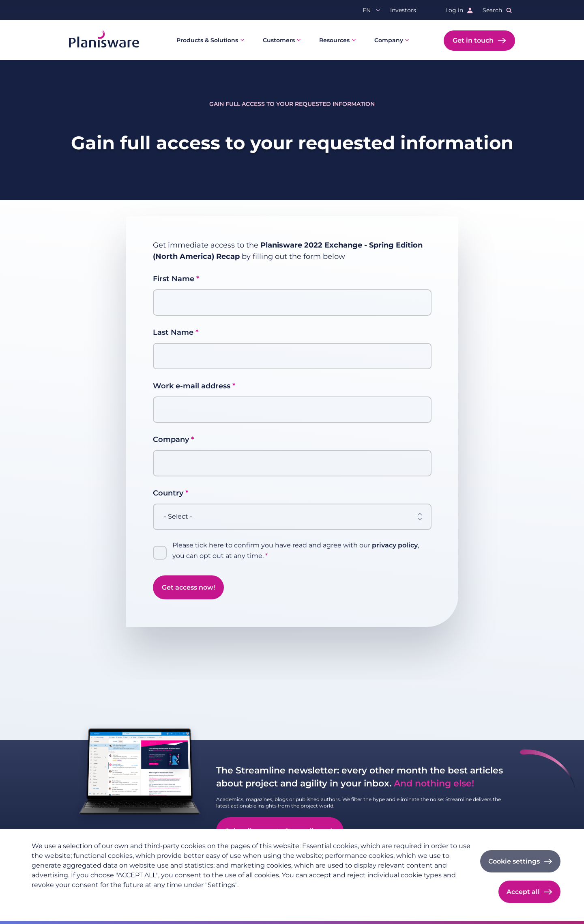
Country (168, 493)
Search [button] (492, 10)
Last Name (173, 332)
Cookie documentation (142, 898)
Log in (454, 10)
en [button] (367, 10)
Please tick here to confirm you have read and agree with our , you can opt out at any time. (296, 550)
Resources (334, 40)
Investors (403, 10)
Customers (279, 40)
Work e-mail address (192, 386)
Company (389, 40)
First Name (174, 279)
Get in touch (473, 40)
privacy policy (395, 545)
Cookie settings (514, 861)
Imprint (90, 898)
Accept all (523, 892)
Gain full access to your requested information (292, 104)
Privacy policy (52, 898)
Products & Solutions (207, 40)
